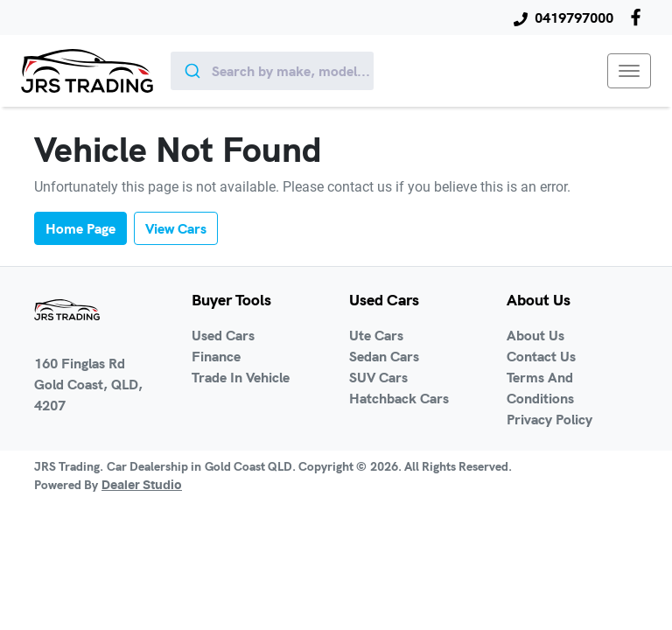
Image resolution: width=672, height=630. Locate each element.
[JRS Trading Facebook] (639, 17)
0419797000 (574, 17)
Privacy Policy (549, 419)
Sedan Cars (384, 356)
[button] (629, 71)
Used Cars (223, 335)
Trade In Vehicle (241, 377)
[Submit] (191, 71)
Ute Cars (376, 335)
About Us (535, 335)
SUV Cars (378, 377)
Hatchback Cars (399, 398)
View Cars (176, 228)
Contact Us (541, 356)
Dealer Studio (142, 486)
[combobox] (272, 71)
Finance (216, 356)
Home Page (80, 228)
